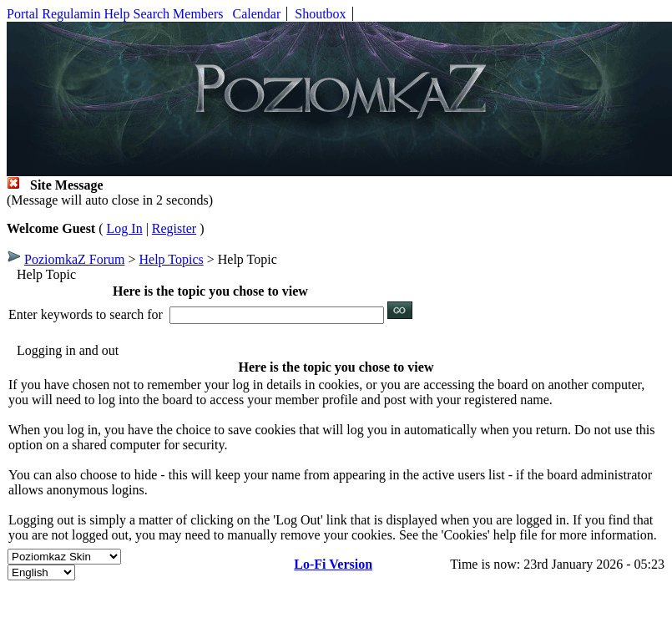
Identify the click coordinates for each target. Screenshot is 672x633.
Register (174, 228)
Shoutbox (320, 14)
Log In (125, 228)
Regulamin (71, 14)
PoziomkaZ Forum (74, 259)
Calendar (257, 14)
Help (116, 14)
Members (198, 14)
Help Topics (171, 259)
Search (152, 14)
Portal (23, 14)
